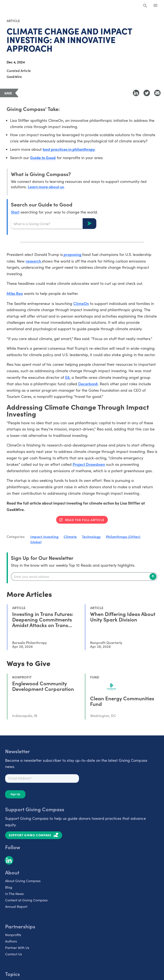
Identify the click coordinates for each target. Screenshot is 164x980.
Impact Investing (44, 536)
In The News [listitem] (14, 894)
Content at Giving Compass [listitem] (26, 900)
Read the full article (85, 520)
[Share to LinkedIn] (136, 93)
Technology (91, 536)
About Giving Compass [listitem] (23, 881)
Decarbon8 (88, 384)
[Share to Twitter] (147, 93)
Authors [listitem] (11, 941)
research (34, 261)
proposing (72, 254)
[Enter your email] (84, 577)
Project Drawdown (89, 464)
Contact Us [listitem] (14, 954)
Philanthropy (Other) (123, 536)
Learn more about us (46, 187)
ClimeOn (81, 303)
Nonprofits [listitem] (13, 935)
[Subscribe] (153, 577)
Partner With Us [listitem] (17, 948)
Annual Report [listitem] (16, 906)
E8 (67, 377)
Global (36, 542)
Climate (70, 536)
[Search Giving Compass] (145, 6)
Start (15, 212)
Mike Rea (15, 293)
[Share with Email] (157, 93)
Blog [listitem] (9, 887)
